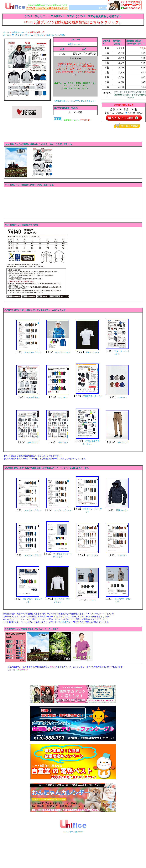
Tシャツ (93, 600)
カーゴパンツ (33, 442)
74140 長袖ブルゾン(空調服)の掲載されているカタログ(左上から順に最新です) (38, 144)
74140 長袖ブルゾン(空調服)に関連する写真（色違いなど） (30, 185)
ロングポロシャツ (63, 352)
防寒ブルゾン (122, 510)
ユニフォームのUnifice (73, 832)
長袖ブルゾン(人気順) (56, 35)
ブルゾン (40, 35)
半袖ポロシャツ (92, 352)
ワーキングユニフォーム (22, 35)
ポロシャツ (63, 397)
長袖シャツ (63, 442)
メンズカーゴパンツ (33, 352)
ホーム (6, 32)
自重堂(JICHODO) (19, 32)
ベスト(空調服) (33, 397)
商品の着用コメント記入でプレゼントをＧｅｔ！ (75, 101)
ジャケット (122, 397)
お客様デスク (66, 622)
